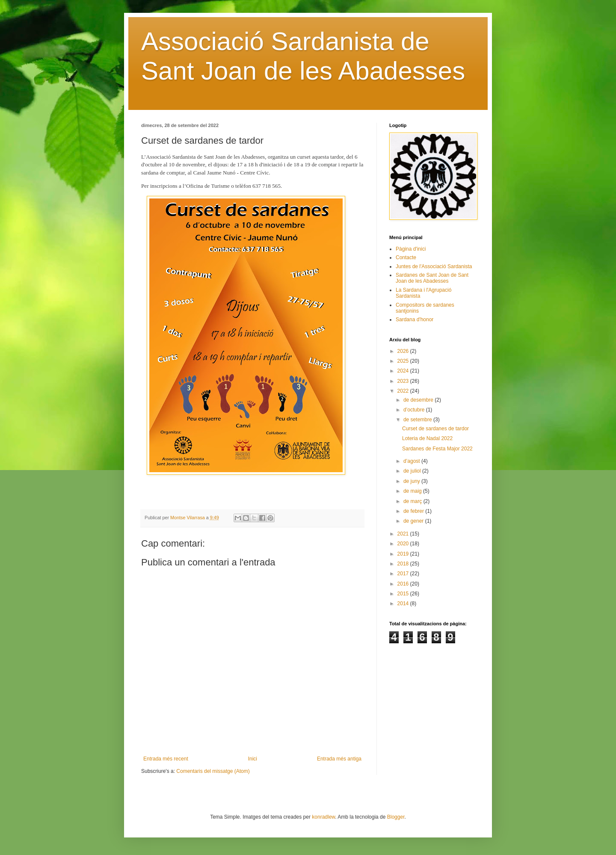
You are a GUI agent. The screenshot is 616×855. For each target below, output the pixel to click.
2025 (404, 361)
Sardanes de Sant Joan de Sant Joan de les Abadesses (432, 278)
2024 (404, 371)
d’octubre (415, 410)
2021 (404, 534)
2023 (404, 381)
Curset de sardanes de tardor (435, 429)
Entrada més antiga (339, 759)
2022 (404, 391)
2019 (404, 554)
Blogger (396, 817)
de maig (413, 491)
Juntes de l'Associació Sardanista (434, 266)
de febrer (414, 511)
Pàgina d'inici (411, 249)
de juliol (413, 471)
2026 (404, 351)
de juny (412, 481)
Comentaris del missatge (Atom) (213, 771)
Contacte (406, 257)
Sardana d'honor (415, 320)
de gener (414, 521)
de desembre (419, 400)
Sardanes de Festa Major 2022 (437, 449)
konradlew (323, 817)
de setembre (418, 420)
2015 (404, 594)
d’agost (412, 461)
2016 (404, 584)
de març (413, 501)
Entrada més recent (166, 759)
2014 (404, 604)
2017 (404, 574)
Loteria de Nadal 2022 (427, 438)
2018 (404, 564)
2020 (404, 544)
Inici (253, 759)
